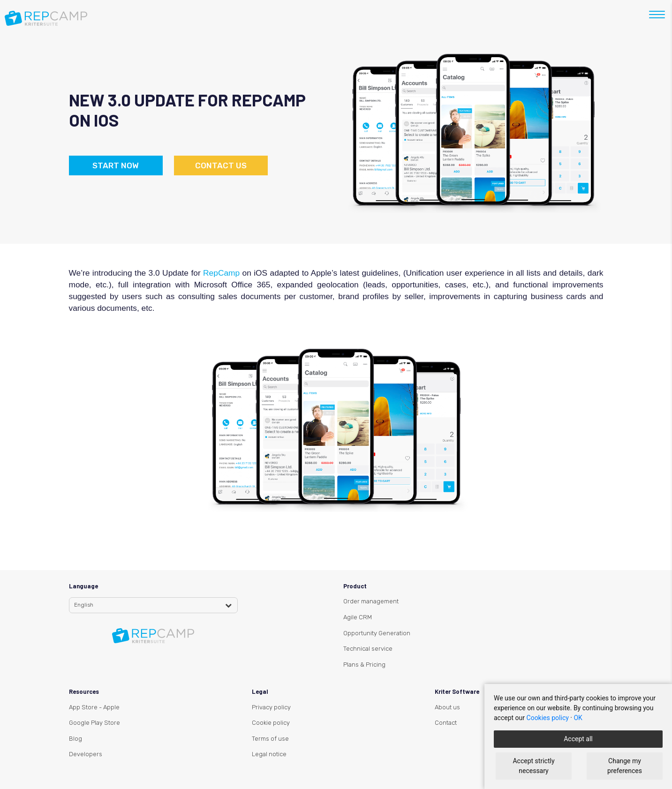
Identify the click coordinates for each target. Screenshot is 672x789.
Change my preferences (625, 766)
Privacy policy (271, 707)
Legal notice (269, 754)
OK (578, 718)
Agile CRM (358, 617)
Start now (116, 165)
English (84, 605)
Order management (371, 601)
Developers (86, 754)
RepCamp (223, 273)
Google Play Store (94, 723)
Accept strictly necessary (533, 766)
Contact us (221, 165)
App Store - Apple (94, 707)
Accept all (578, 739)
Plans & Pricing (364, 665)
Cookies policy (548, 718)
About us (447, 707)
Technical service (368, 649)
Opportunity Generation (377, 633)
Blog (76, 739)
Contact (446, 723)
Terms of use (270, 739)
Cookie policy (271, 723)
